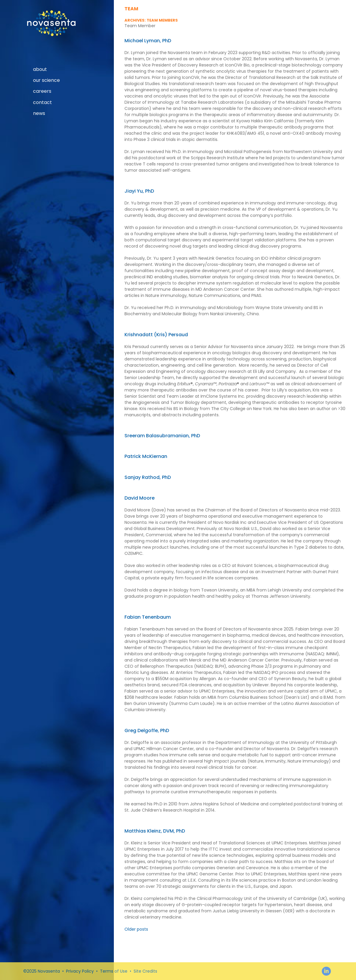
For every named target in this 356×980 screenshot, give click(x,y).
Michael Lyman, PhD (148, 41)
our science (46, 80)
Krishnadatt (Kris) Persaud (156, 335)
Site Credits (145, 971)
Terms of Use (114, 971)
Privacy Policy (80, 971)
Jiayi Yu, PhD (139, 191)
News (39, 113)
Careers (42, 91)
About (40, 69)
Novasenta (51, 23)
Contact (42, 103)
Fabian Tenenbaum (148, 617)
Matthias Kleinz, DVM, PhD (155, 831)
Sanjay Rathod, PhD (148, 477)
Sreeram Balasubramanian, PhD (162, 436)
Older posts (136, 929)
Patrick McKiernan (146, 456)
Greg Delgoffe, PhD (147, 730)
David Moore (140, 498)
